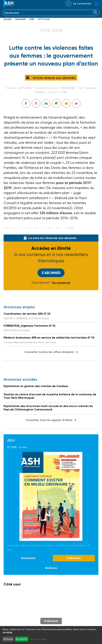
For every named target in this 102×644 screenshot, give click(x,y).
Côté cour (44, 19)
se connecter (82, 4)
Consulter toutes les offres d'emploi (49, 352)
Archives (51, 568)
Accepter (22, 639)
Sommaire (28, 558)
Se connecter (61, 283)
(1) (68, 163)
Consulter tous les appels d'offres (49, 420)
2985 (32, 19)
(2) (70, 208)
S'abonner (51, 273)
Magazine (20, 19)
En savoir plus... (39, 639)
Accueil (8, 19)
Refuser (8, 639)
